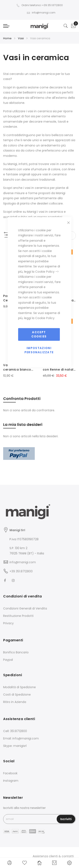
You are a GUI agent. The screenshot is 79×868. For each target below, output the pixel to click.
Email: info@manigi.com (21, 738)
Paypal (8, 660)
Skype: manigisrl (15, 746)
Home (8, 38)
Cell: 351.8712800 (15, 731)
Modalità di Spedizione (19, 687)
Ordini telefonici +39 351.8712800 (40, 5)
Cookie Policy (45, 271)
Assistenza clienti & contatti (53, 856)
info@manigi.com (41, 13)
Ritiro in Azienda (15, 702)
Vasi (21, 38)
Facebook (10, 773)
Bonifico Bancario (16, 652)
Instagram (11, 781)
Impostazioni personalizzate (39, 350)
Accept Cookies (39, 334)
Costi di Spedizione (17, 695)
